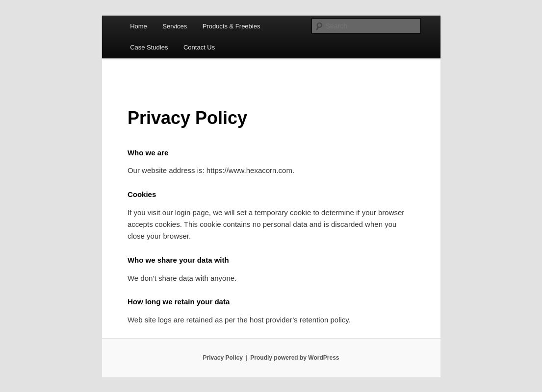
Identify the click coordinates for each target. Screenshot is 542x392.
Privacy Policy (222, 358)
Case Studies (149, 47)
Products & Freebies (232, 26)
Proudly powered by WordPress (295, 358)
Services (175, 26)
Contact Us (199, 47)
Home (139, 26)
